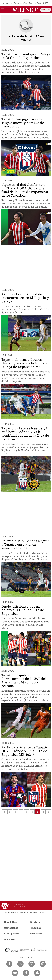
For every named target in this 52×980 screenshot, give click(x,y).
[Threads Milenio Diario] (43, 964)
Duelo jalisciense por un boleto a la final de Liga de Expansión (23, 610)
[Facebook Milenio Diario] (9, 964)
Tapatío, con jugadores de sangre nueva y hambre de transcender (23, 123)
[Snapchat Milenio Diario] (37, 973)
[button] (2, 11)
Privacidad (35, 928)
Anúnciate (10, 940)
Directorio (35, 922)
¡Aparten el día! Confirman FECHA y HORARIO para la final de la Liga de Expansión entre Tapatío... (25, 190)
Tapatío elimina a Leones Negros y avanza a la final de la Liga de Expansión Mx (24, 363)
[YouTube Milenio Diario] (15, 973)
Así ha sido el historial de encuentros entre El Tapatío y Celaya (25, 298)
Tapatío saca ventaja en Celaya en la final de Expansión (26, 56)
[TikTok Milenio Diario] (26, 973)
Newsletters (11, 922)
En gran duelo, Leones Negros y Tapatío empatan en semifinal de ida (25, 544)
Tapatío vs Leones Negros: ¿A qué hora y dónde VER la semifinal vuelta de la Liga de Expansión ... (25, 434)
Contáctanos (11, 928)
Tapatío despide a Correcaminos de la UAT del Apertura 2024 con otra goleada (24, 680)
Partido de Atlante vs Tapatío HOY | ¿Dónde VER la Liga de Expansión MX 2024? (25, 751)
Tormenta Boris (35, 3)
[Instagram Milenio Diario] (32, 964)
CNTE (46, 3)
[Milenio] (25, 10)
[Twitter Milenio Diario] (20, 964)
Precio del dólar (21, 3)
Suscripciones (12, 934)
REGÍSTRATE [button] (46, 10)
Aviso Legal (36, 934)
